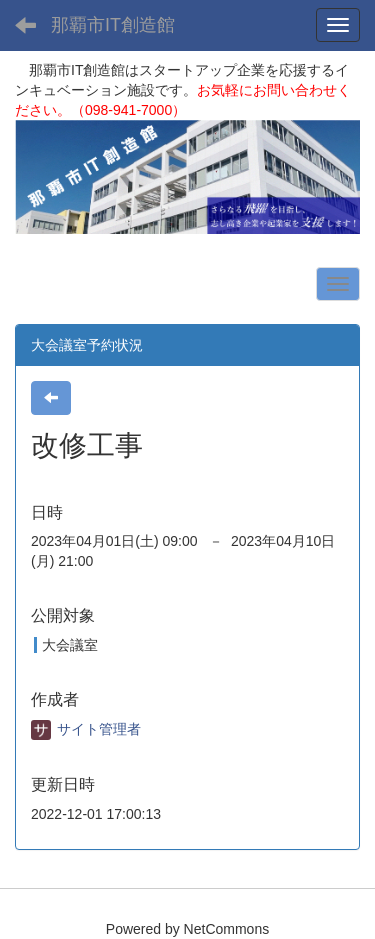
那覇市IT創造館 (113, 25)
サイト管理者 (86, 729)
